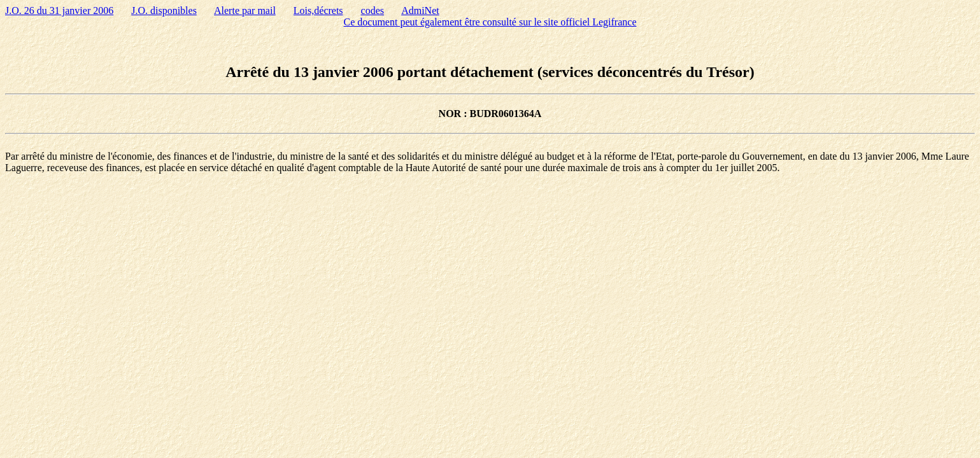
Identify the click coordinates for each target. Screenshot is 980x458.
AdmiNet (420, 10)
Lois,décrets (318, 10)
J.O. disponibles (164, 10)
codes (373, 10)
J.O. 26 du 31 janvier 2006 (59, 10)
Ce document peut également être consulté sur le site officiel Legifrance (490, 22)
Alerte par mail (245, 10)
